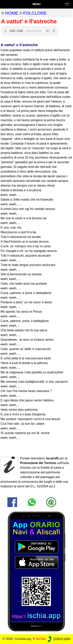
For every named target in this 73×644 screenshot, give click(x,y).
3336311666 (58, 639)
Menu (36, 4)
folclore (35, 13)
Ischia (41, 639)
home (12, 13)
